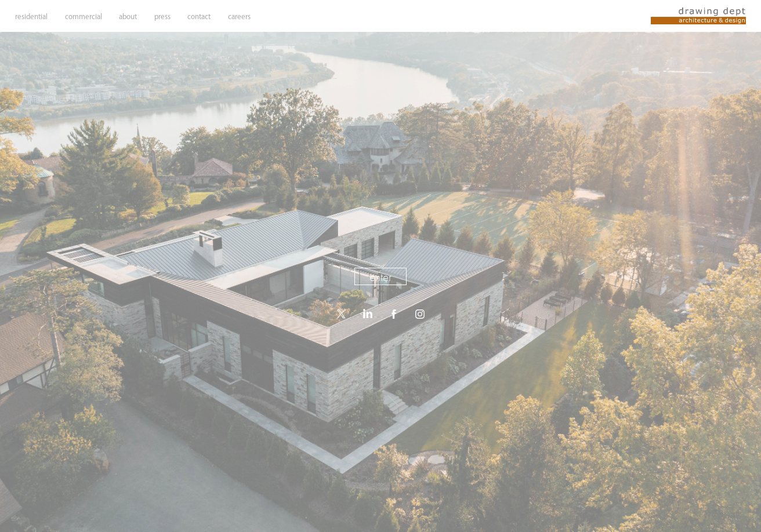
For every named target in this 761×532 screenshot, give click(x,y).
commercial (84, 17)
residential (31, 17)
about (128, 17)
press (162, 17)
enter (380, 277)
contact (199, 17)
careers (239, 17)
